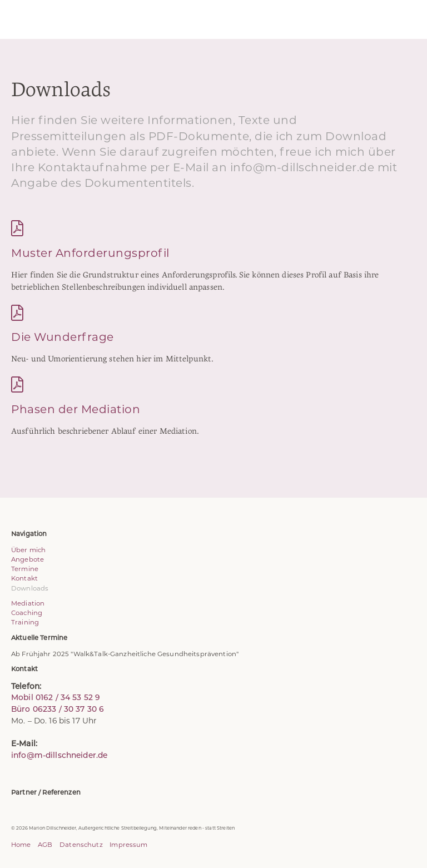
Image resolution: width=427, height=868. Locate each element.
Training (25, 622)
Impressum (128, 845)
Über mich (28, 550)
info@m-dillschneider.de (59, 755)
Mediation (28, 603)
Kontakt (24, 578)
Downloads (30, 588)
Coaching (27, 613)
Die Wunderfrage (63, 337)
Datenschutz (81, 845)
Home (21, 845)
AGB (45, 845)
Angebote (28, 559)
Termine (25, 569)
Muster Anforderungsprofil (90, 253)
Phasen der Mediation (76, 409)
